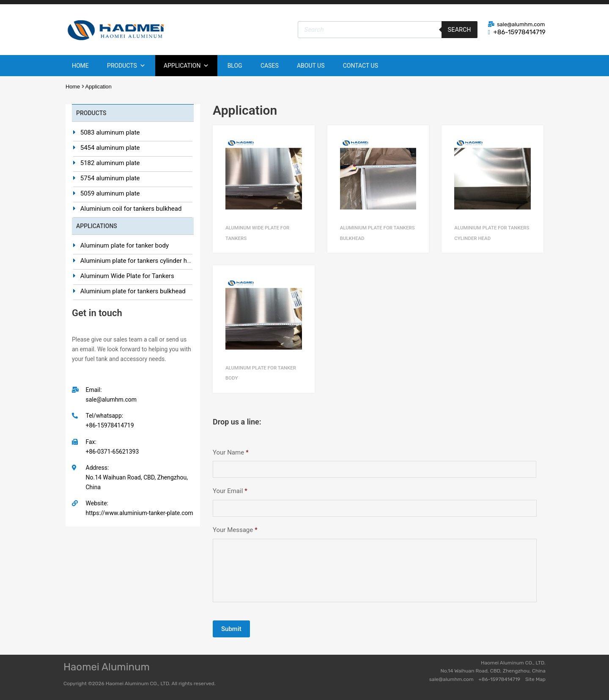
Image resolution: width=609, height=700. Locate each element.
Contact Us (361, 66)
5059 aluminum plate (110, 193)
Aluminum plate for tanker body (125, 245)
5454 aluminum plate (110, 148)
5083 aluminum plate (110, 132)
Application (186, 66)
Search (459, 30)
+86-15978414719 (519, 32)
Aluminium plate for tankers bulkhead (133, 291)
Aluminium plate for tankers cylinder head (139, 261)
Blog (235, 66)
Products (126, 66)
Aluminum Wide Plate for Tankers (127, 276)
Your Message (235, 530)
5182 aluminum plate (110, 163)
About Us (311, 66)
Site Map (535, 679)
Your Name (231, 452)
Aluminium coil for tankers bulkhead (131, 209)
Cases (270, 66)
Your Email (230, 491)
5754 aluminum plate (110, 178)
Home (80, 66)
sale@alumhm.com (521, 24)
